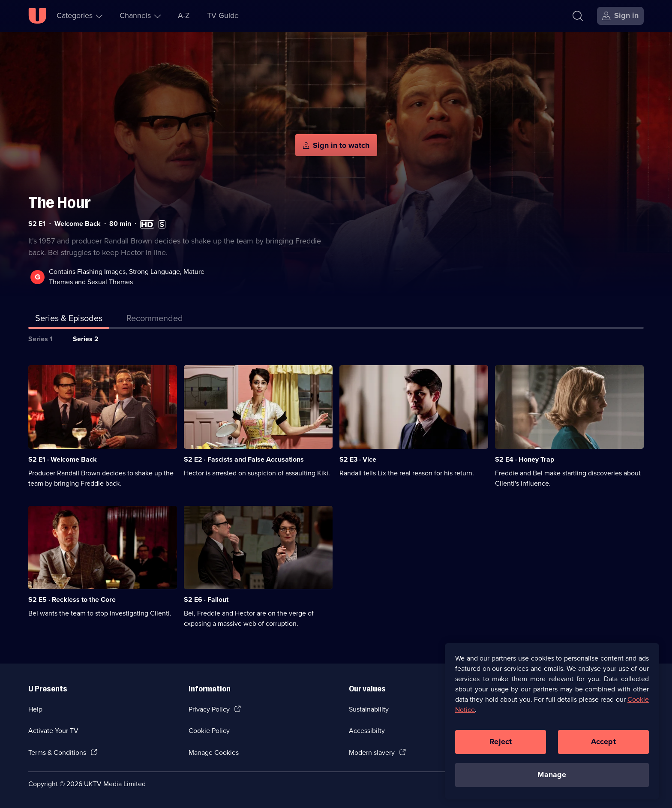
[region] (552, 721)
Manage (552, 775)
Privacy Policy (209, 709)
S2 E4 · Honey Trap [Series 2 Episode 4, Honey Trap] (525, 459)
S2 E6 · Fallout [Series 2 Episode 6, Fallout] (206, 599)
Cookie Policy (209, 731)
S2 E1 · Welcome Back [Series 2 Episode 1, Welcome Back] (63, 459)
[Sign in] (620, 16)
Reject (501, 742)
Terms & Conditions (57, 752)
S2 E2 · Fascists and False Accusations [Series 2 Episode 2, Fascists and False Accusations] (244, 459)
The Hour (60, 203)
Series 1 (40, 339)
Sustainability (369, 709)
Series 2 (86, 339)
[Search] (578, 16)
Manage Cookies (214, 752)
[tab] (155, 320)
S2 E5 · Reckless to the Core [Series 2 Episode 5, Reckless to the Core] (72, 599)
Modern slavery (372, 752)
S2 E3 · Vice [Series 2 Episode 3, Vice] (358, 459)
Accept (603, 742)
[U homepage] (37, 16)
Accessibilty (367, 731)
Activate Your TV (53, 731)
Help (35, 709)
